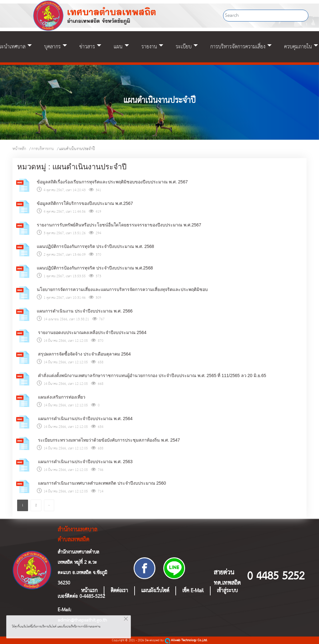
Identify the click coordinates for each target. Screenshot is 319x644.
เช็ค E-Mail (193, 591)
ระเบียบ (184, 47)
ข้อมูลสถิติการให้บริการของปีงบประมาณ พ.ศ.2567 (85, 203)
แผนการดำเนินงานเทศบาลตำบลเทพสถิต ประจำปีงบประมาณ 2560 (101, 483)
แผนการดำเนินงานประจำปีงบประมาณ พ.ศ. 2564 (85, 419)
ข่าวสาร (87, 47)
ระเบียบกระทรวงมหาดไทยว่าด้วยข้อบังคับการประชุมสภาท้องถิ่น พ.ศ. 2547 (108, 440)
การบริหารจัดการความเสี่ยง (238, 47)
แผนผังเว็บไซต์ (155, 591)
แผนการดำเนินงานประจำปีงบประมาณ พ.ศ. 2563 (85, 462)
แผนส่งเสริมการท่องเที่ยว (61, 397)
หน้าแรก (89, 591)
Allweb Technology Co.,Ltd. (186, 640)
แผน (118, 47)
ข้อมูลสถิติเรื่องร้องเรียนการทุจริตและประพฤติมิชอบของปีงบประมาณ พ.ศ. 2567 (112, 182)
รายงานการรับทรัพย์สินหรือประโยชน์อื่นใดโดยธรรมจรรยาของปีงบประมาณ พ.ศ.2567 (119, 225)
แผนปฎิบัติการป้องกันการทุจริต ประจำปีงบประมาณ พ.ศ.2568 (95, 268)
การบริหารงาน (43, 149)
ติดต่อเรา (119, 591)
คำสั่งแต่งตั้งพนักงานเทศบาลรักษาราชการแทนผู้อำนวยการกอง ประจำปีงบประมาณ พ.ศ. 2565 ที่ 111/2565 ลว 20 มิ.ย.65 (151, 375)
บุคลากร (52, 47)
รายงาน (149, 47)
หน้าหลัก (19, 149)
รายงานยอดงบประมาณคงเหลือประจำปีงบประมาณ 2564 (92, 332)
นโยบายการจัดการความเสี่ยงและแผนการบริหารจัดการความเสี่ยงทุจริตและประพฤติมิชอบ (122, 289)
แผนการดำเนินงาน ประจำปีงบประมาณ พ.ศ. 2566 (85, 311)
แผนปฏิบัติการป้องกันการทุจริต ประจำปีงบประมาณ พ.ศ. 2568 (95, 246)
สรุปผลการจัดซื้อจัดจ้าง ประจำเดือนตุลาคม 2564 (84, 354)
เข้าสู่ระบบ (227, 591)
